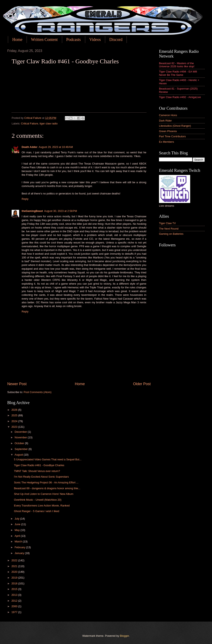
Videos (95, 39)
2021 (15, 566)
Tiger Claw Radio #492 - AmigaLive (180, 97)
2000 (15, 606)
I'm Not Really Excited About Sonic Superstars (41, 477)
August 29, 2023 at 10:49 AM (56, 147)
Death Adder (30, 147)
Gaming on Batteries (171, 234)
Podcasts (74, 39)
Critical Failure (30, 124)
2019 (15, 578)
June (18, 524)
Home (17, 39)
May (17, 530)
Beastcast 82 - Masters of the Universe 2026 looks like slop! (177, 65)
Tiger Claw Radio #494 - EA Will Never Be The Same (178, 73)
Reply (25, 199)
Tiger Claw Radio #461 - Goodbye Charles (39, 465)
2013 (15, 595)
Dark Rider (165, 121)
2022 (15, 560)
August (19, 455)
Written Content (44, 39)
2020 (15, 572)
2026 (15, 410)
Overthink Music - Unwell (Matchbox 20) (38, 500)
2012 (15, 601)
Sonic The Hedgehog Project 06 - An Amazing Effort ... (46, 482)
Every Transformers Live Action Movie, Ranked (42, 506)
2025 (15, 415)
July (17, 519)
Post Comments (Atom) (38, 392)
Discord (116, 39)
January (20, 553)
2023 (15, 427)
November (21, 437)
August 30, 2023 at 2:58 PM (60, 211)
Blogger (124, 636)
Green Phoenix (168, 131)
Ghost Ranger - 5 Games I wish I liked (37, 511)
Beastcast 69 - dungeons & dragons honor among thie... (47, 488)
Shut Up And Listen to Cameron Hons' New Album (44, 494)
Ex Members (166, 142)
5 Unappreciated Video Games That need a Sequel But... (48, 459)
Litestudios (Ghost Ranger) (175, 126)
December (21, 432)
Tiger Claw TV (167, 223)
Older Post (142, 384)
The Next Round (169, 229)
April (18, 536)
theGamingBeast (32, 211)
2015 (15, 589)
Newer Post (17, 384)
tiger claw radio (49, 124)
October (20, 443)
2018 (15, 583)
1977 (15, 612)
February (20, 547)
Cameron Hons (168, 115)
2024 (15, 421)
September (22, 449)
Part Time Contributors (172, 136)
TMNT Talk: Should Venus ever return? (37, 471)
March (19, 541)
